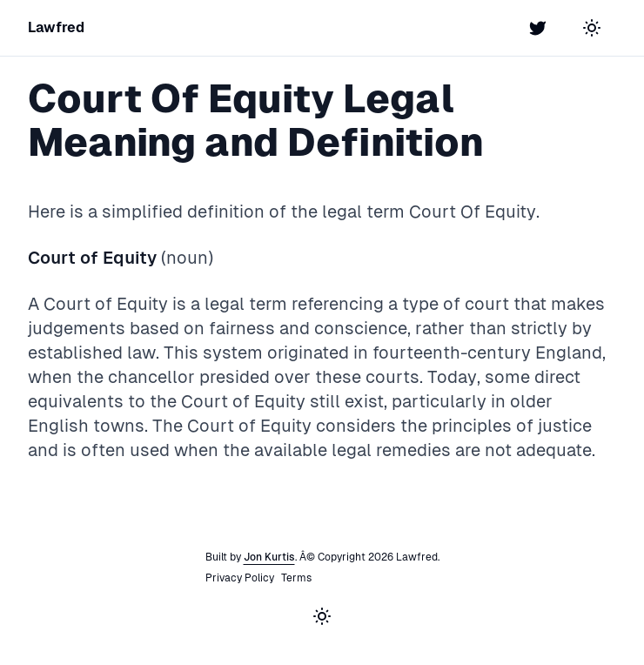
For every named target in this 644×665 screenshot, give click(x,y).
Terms (296, 578)
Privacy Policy (240, 578)
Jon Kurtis (269, 557)
